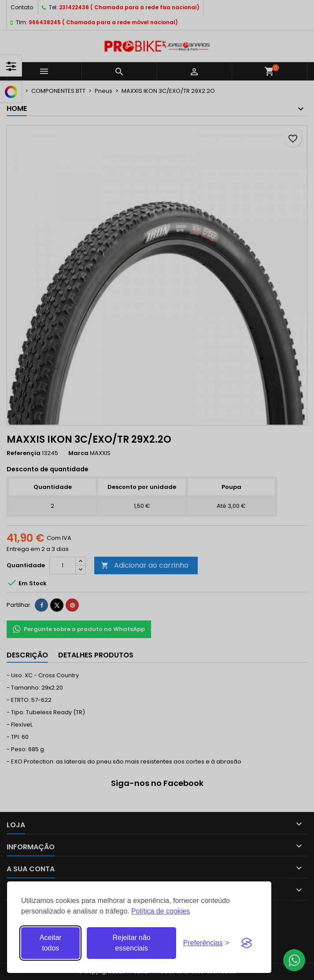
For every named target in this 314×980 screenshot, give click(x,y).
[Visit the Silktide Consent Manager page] (247, 943)
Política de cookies (161, 911)
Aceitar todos (51, 943)
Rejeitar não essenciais (131, 943)
